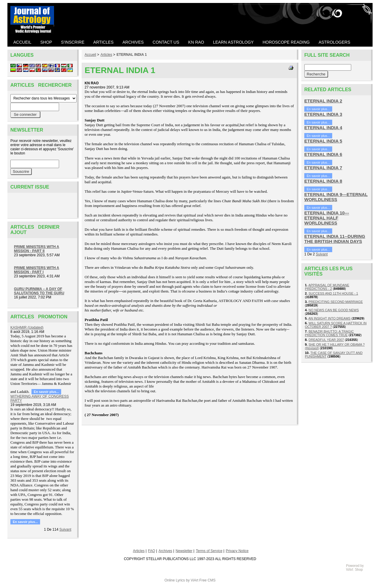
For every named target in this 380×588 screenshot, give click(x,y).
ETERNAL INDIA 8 (323, 181)
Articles (106, 55)
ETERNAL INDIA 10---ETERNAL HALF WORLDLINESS (327, 218)
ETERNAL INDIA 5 (323, 141)
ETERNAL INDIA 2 (323, 101)
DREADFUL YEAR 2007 (326, 340)
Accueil (90, 55)
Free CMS (207, 580)
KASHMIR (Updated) (27, 328)
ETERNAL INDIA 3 (323, 114)
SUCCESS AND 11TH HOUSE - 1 (333, 293)
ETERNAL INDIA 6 (323, 154)
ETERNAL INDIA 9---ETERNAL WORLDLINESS (336, 197)
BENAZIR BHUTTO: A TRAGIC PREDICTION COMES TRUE (329, 333)
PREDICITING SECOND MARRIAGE (336, 302)
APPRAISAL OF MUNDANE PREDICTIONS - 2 (327, 287)
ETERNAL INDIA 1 (132, 55)
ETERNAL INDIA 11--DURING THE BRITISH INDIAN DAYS (335, 239)
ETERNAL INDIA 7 (323, 168)
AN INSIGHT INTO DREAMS (330, 318)
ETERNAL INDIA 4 (323, 128)
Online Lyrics (175, 580)
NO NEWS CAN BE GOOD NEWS (334, 310)
